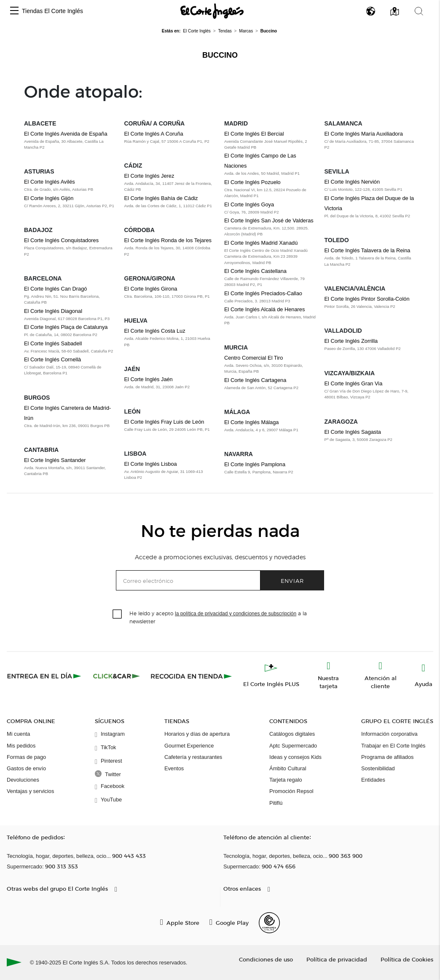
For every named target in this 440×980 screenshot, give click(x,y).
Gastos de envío (26, 768)
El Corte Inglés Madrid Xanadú (261, 243)
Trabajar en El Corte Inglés (393, 746)
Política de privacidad (337, 959)
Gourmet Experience (189, 746)
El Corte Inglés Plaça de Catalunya (66, 327)
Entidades (373, 780)
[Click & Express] (45, 676)
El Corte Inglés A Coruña (154, 134)
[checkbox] (118, 614)
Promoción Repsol (291, 791)
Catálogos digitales (292, 734)
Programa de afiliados (387, 757)
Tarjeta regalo (286, 780)
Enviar (292, 581)
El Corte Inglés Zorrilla (351, 341)
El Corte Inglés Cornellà (52, 359)
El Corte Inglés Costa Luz (155, 331)
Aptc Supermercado (293, 746)
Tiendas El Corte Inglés (52, 11)
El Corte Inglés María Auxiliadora (364, 134)
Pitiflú (276, 803)
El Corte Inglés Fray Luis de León (164, 422)
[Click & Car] (117, 676)
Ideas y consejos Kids (295, 757)
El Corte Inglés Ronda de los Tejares (168, 240)
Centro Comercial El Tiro (254, 358)
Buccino (220, 55)
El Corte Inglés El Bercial (254, 134)
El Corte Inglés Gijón (49, 198)
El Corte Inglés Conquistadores (61, 240)
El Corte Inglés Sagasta (353, 432)
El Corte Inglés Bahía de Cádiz (161, 198)
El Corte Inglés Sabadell (53, 343)
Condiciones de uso (266, 959)
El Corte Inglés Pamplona (255, 464)
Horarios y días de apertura (197, 734)
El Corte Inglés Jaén (149, 379)
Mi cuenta (18, 734)
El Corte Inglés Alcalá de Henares (264, 309)
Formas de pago (26, 757)
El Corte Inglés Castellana (255, 271)
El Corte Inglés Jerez (149, 176)
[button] (14, 11)
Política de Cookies (407, 959)
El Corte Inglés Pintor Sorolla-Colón (367, 299)
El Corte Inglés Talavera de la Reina (368, 250)
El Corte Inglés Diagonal (53, 311)
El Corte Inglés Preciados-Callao (263, 293)
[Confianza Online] (269, 923)
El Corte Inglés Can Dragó (55, 289)
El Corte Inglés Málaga (251, 422)
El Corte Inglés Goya (249, 204)
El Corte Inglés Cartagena (255, 380)
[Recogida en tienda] (191, 676)
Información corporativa (389, 734)
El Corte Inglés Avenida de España (66, 134)
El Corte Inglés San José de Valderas (269, 220)
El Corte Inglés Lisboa (151, 464)
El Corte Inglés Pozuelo (252, 182)
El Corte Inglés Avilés (50, 182)
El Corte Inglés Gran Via (354, 383)
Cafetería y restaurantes (193, 757)
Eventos (174, 768)
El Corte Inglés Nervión (352, 182)
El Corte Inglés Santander (55, 460)
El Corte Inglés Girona (151, 289)
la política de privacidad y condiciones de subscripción (236, 614)
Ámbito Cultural (288, 768)
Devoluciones (23, 780)
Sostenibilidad (378, 768)
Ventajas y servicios (30, 791)
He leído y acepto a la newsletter (218, 617)
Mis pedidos (21, 746)
